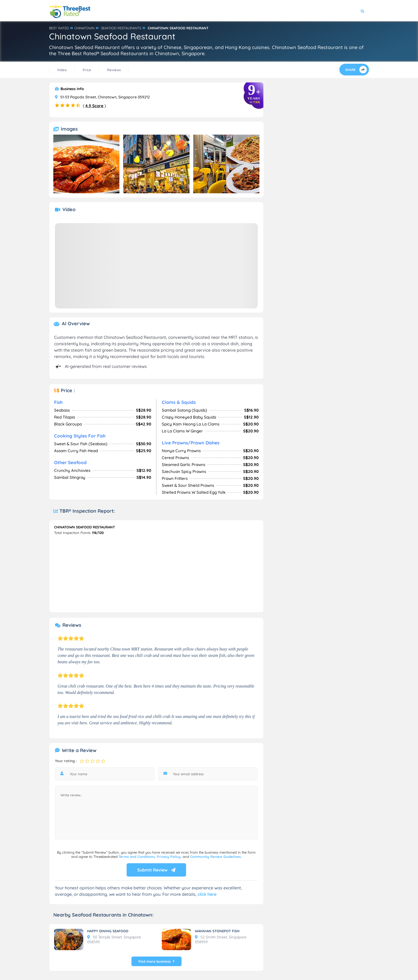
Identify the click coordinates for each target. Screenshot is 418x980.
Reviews (114, 70)
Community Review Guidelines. (216, 857)
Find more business (156, 961)
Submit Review (156, 870)
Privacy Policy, (170, 857)
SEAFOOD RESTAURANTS (121, 28)
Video (62, 70)
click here (207, 894)
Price (87, 70)
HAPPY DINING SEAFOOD (108, 931)
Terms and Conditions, (138, 857)
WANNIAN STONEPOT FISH (217, 931)
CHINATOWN (84, 28)
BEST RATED (59, 28)
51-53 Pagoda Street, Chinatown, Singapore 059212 (102, 97)
